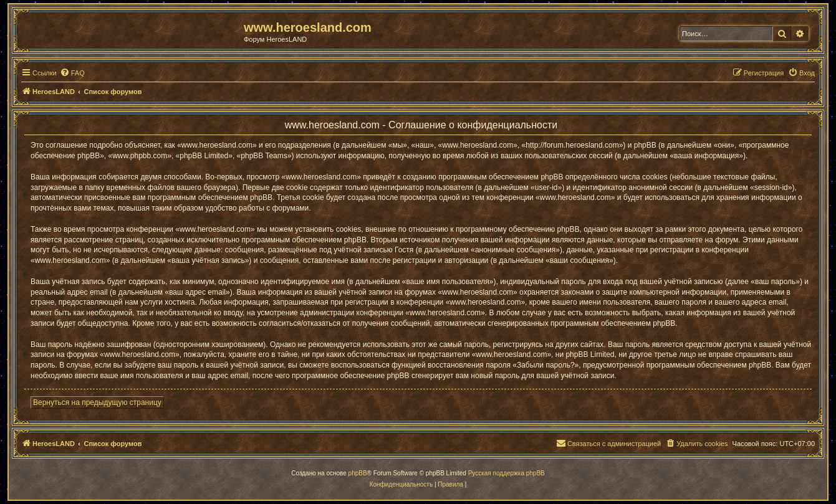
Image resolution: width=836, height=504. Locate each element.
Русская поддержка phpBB (507, 473)
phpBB (358, 473)
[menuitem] (72, 73)
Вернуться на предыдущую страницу (97, 402)
